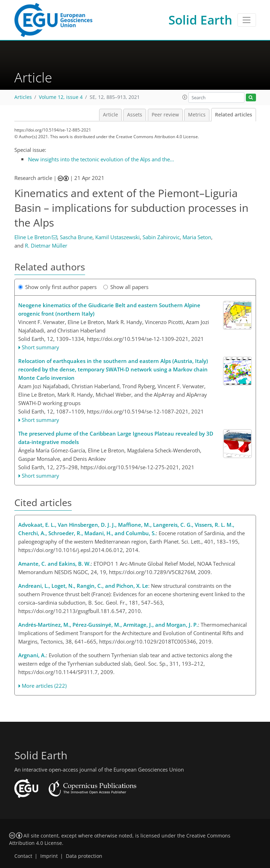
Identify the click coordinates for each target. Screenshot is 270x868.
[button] (185, 97)
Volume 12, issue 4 (61, 97)
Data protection (84, 856)
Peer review (165, 115)
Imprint (49, 856)
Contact (23, 856)
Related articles (234, 115)
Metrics (197, 115)
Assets (135, 115)
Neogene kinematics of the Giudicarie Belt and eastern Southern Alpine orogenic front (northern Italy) (109, 309)
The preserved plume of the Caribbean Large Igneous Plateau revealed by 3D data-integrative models (116, 438)
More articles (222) (44, 686)
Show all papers (126, 287)
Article (110, 115)
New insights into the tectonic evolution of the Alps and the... (101, 159)
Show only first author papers (57, 287)
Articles (23, 97)
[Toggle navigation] (247, 20)
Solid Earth (200, 20)
